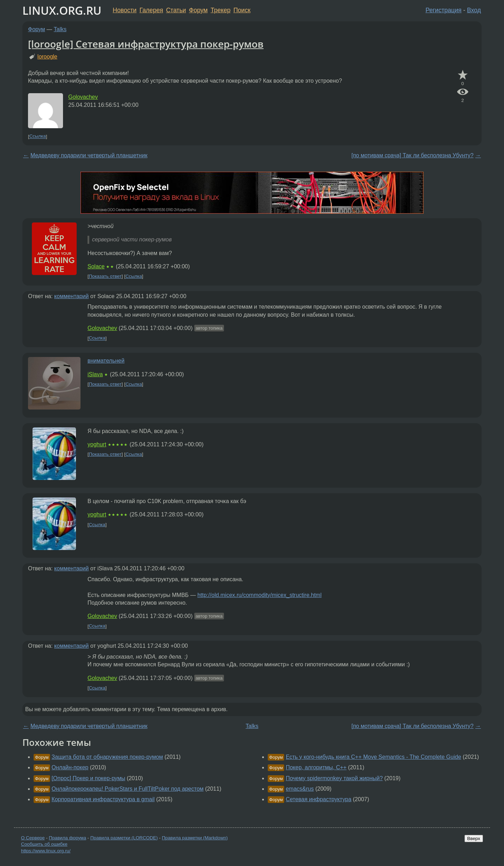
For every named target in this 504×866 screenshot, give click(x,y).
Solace (96, 266)
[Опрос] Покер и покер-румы (88, 778)
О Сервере (33, 838)
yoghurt (97, 444)
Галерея (151, 10)
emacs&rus (300, 789)
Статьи (176, 10)
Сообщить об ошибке (44, 844)
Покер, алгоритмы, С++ (316, 767)
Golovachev (83, 97)
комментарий (72, 296)
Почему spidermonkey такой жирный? (334, 778)
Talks (60, 29)
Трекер (221, 10)
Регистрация (444, 10)
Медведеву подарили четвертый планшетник (89, 155)
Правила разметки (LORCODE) (124, 838)
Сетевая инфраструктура (318, 799)
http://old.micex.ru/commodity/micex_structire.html (260, 595)
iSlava (95, 374)
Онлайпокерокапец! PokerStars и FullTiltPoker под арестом (127, 789)
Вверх (474, 838)
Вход (474, 10)
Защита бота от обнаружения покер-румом (107, 757)
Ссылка (38, 136)
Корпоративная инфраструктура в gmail (103, 799)
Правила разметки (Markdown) (195, 838)
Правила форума (68, 838)
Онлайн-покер (70, 767)
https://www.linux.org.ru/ (46, 851)
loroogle (47, 57)
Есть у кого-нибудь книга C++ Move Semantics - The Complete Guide (373, 757)
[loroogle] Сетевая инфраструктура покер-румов (146, 44)
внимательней (106, 361)
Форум (198, 10)
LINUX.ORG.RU (62, 10)
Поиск (242, 10)
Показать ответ (105, 276)
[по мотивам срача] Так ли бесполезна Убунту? (412, 155)
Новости (125, 10)
